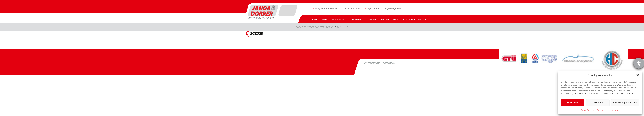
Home (314, 19)
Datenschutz (602, 110)
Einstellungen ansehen (625, 103)
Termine (372, 19)
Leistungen (339, 19)
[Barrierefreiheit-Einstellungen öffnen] (639, 63)
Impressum (614, 110)
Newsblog (356, 19)
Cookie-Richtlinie (588, 110)
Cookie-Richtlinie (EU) (414, 19)
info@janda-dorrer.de (325, 8)
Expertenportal (392, 8)
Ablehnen (598, 103)
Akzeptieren (573, 103)
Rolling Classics (390, 19)
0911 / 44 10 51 (351, 8)
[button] (638, 75)
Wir (325, 19)
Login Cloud (372, 8)
